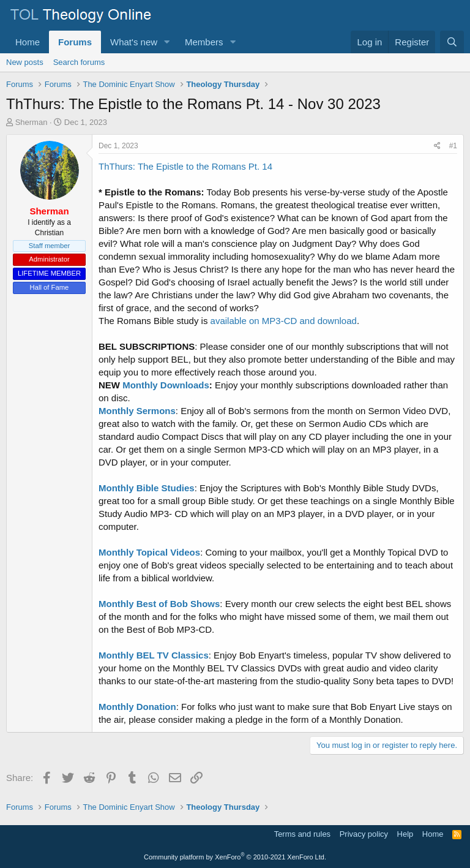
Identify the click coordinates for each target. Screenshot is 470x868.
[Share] (437, 146)
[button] (167, 42)
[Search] (452, 42)
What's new (134, 42)
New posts (25, 62)
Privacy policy (364, 834)
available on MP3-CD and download (284, 321)
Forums (75, 42)
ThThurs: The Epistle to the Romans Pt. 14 (185, 166)
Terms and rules (302, 834)
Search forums (79, 62)
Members (204, 42)
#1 (453, 146)
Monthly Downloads (166, 385)
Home (28, 42)
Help (405, 834)
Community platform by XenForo (235, 857)
